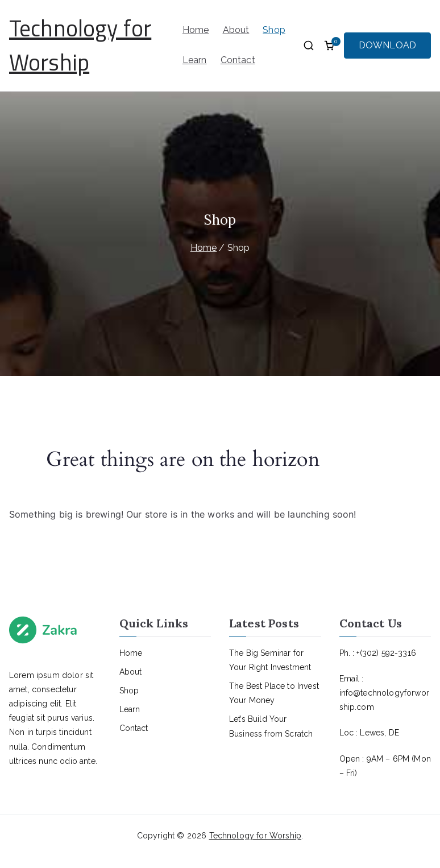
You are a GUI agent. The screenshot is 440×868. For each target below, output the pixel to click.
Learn (195, 60)
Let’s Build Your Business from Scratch (271, 726)
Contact (238, 60)
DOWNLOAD (387, 45)
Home (196, 30)
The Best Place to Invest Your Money (274, 693)
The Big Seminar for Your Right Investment (270, 660)
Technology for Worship (80, 45)
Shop (274, 30)
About (236, 30)
